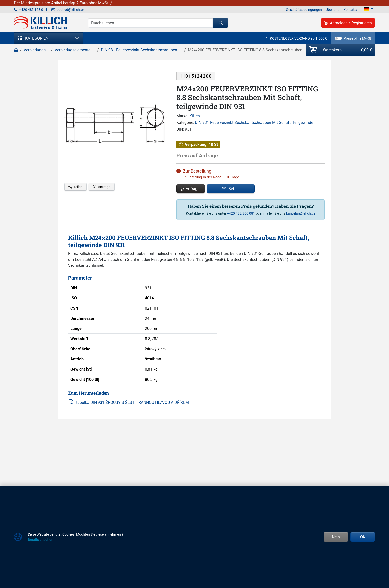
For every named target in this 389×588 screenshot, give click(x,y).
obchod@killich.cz (68, 10)
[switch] (338, 38)
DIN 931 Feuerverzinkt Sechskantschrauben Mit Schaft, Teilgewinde (254, 122)
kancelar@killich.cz (301, 213)
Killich (195, 116)
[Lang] (368, 9)
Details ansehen (41, 540)
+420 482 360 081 (241, 213)
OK (363, 537)
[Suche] (150, 23)
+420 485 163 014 (31, 10)
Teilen (75, 187)
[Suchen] (221, 23)
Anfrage (102, 187)
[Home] (16, 50)
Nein (336, 537)
